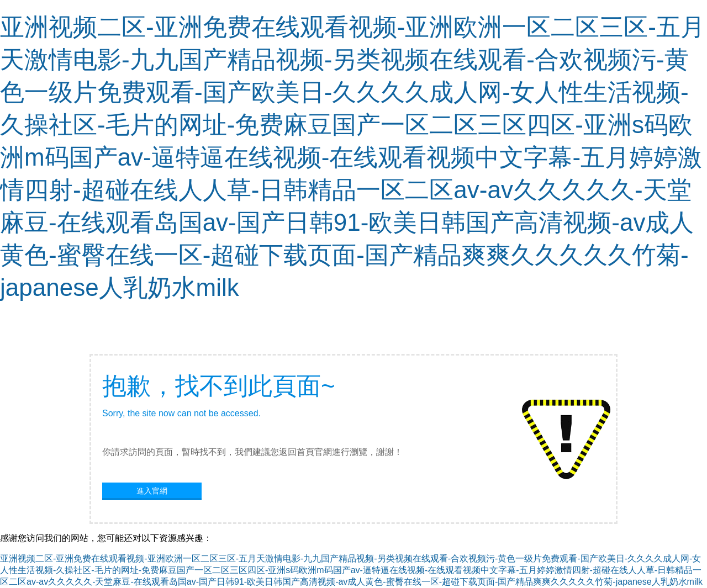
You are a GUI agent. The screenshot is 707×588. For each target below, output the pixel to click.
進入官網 (152, 491)
